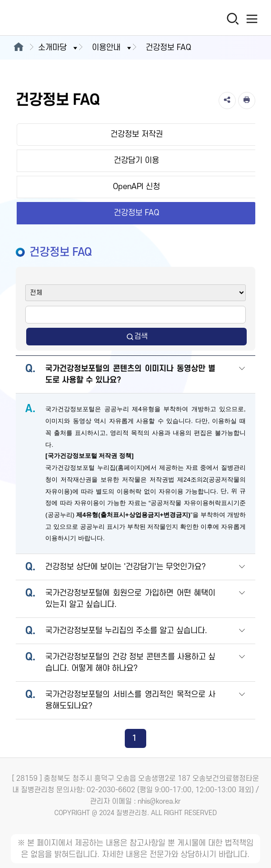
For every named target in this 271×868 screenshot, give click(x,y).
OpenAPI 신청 (136, 187)
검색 (137, 337)
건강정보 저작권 (137, 134)
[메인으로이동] (18, 48)
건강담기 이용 (136, 161)
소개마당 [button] (59, 48)
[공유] (227, 101)
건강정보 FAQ (136, 213)
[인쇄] (247, 101)
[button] (242, 375)
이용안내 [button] (112, 48)
